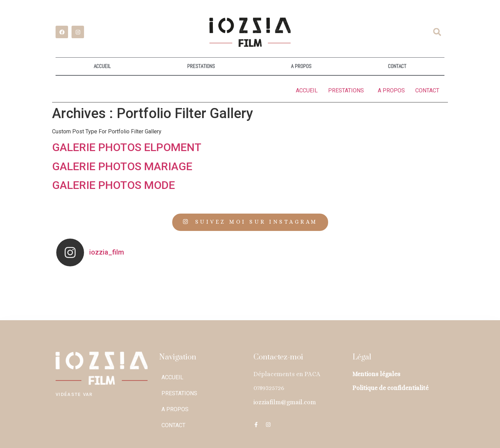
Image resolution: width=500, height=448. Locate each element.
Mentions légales (376, 374)
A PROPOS (301, 66)
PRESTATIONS (201, 66)
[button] (437, 32)
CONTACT (397, 66)
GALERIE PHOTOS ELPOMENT (127, 147)
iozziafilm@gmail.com (285, 402)
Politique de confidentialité (390, 388)
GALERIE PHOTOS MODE (114, 185)
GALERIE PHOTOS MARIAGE (122, 166)
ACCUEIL (102, 66)
